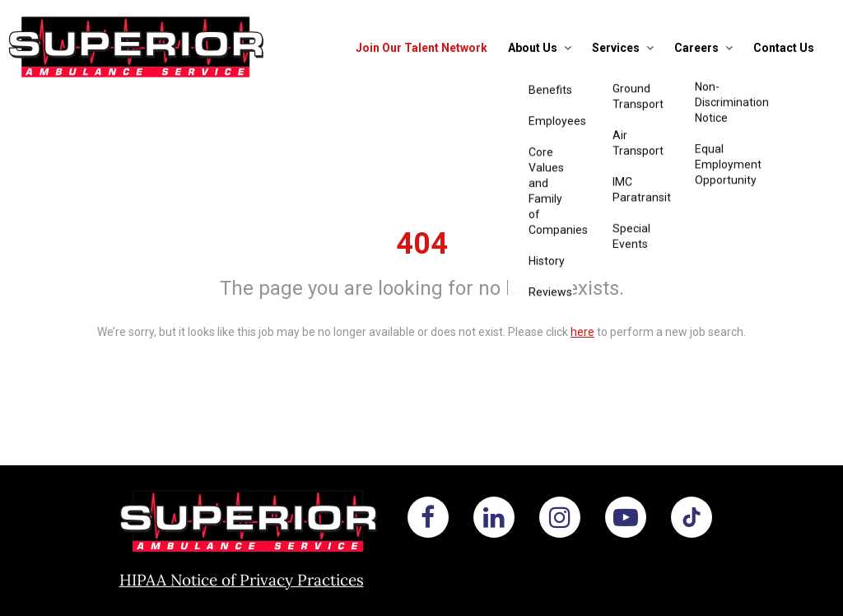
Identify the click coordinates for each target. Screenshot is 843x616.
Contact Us (784, 48)
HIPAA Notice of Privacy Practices (242, 580)
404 (422, 244)
